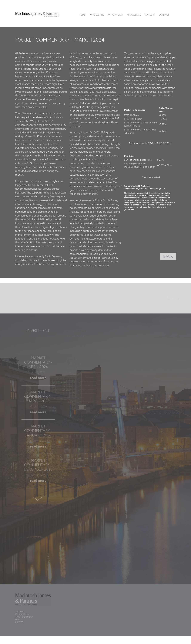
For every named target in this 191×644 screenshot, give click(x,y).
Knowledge (134, 15)
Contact (164, 15)
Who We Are (97, 15)
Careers (150, 15)
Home (82, 15)
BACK (168, 257)
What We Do (115, 15)
